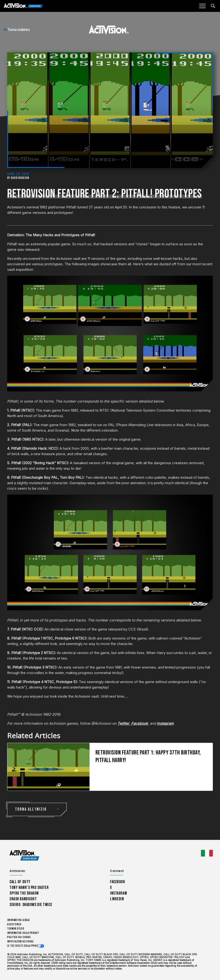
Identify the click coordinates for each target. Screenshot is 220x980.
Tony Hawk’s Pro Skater (29, 888)
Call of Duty (20, 882)
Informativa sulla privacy (23, 933)
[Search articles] (213, 6)
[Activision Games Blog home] (24, 855)
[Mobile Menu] (202, 6)
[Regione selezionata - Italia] (207, 853)
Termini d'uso (16, 929)
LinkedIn (117, 899)
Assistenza (14, 924)
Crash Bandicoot (23, 899)
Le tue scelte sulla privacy (24, 946)
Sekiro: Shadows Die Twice (31, 905)
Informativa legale (19, 920)
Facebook (118, 882)
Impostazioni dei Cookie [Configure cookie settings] (20, 942)
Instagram (118, 893)
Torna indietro (17, 30)
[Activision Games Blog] (23, 6)
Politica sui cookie (19, 937)
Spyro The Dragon (24, 893)
